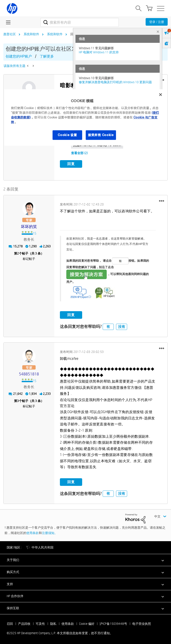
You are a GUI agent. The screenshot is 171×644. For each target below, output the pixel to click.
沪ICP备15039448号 (113, 623)
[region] (85, 117)
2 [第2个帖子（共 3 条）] (18, 253)
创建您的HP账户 (19, 56)
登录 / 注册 (157, 22)
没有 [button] (122, 326)
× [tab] (158, 32)
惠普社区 (10, 34)
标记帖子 (29, 259)
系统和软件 (31, 34)
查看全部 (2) (79, 153)
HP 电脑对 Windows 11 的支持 (99, 52)
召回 (10, 623)
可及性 (40, 623)
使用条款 (33, 532)
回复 (71, 164)
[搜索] (80, 22)
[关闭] (161, 95)
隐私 (53, 623)
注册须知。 (50, 532)
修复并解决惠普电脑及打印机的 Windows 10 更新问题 (115, 82)
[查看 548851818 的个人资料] (29, 374)
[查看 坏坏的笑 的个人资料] (29, 227)
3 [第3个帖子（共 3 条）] (18, 401)
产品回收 (24, 623)
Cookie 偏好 (87, 623)
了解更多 (47, 56)
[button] (162, 201)
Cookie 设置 (67, 135)
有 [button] (108, 326)
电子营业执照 (142, 623)
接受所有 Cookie (101, 135)
